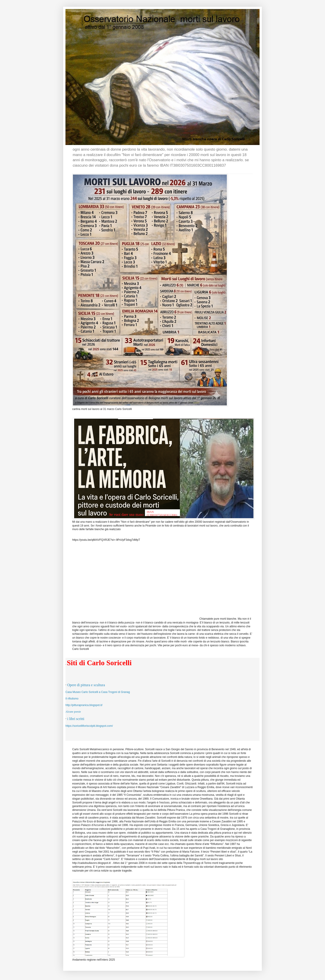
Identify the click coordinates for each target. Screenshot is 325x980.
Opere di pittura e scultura (86, 685)
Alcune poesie (73, 712)
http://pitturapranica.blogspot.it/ (84, 705)
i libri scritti (76, 719)
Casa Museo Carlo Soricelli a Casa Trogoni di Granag (98, 692)
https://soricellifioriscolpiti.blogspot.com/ (89, 726)
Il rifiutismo (72, 699)
